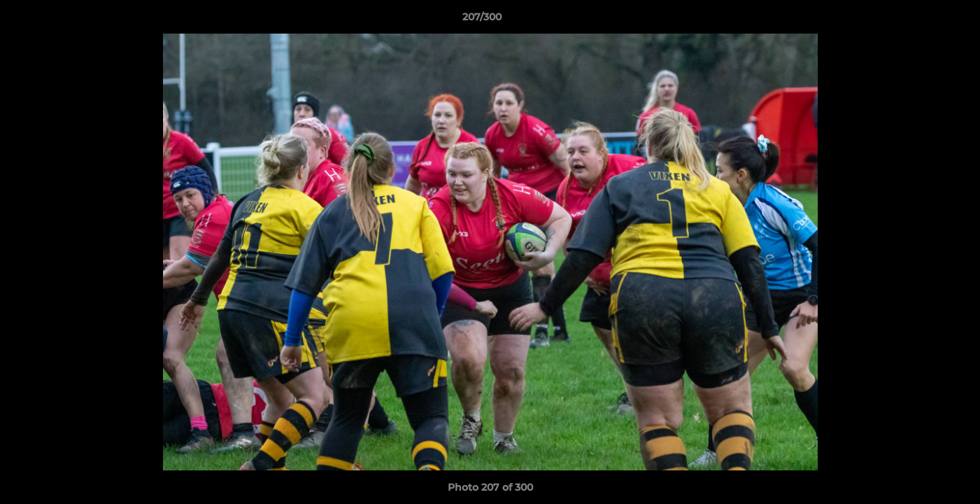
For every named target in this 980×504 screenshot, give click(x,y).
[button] (921, 20)
